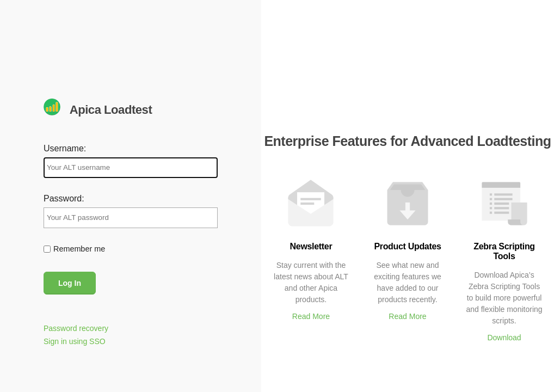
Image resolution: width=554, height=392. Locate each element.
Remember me (79, 249)
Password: (64, 198)
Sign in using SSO (75, 341)
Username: (65, 148)
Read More (311, 316)
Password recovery (76, 328)
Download (504, 338)
